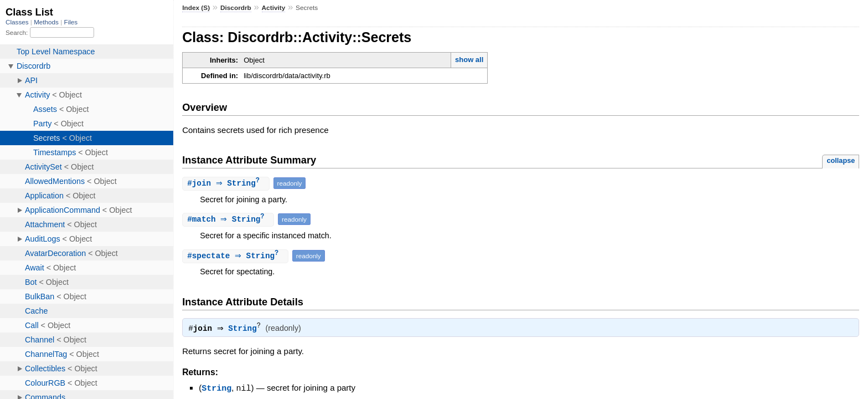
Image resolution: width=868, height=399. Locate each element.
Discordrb (236, 8)
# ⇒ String (227, 184)
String (245, 330)
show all (469, 60)
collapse (841, 160)
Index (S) (196, 8)
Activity (274, 8)
